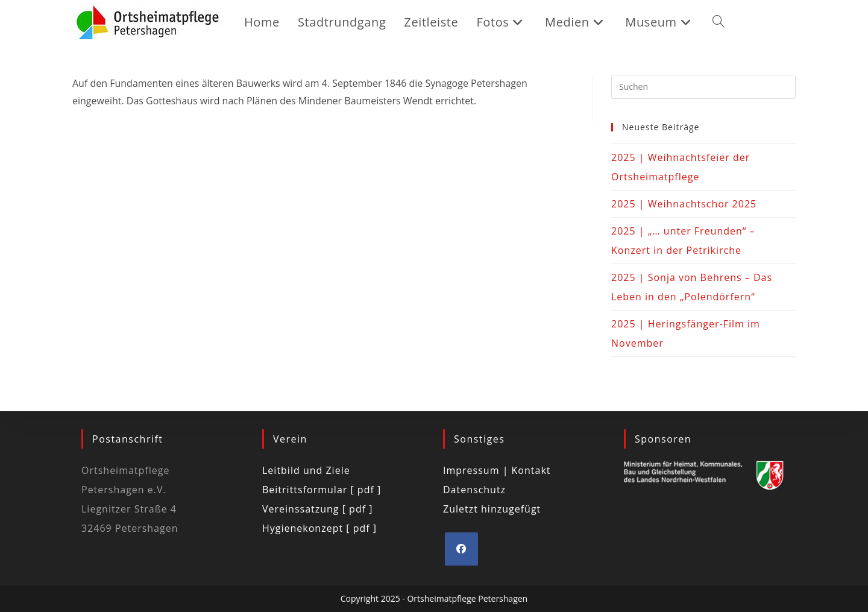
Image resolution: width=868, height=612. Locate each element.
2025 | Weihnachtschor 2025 (684, 204)
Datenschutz (474, 490)
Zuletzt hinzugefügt (492, 509)
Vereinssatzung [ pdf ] (317, 509)
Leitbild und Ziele (306, 470)
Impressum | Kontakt (497, 470)
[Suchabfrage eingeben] (703, 87)
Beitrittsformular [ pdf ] (322, 490)
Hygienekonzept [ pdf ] (319, 528)
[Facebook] (461, 549)
